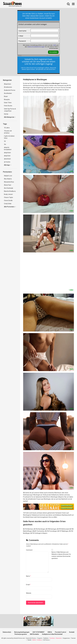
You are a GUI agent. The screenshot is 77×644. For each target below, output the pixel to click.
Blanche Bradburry (10, 191)
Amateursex (8, 87)
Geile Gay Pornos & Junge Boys (10, 110)
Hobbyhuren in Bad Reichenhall (52, 634)
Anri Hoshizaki (9, 188)
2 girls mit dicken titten (9, 137)
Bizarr (6, 96)
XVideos (39, 640)
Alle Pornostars (10, 207)
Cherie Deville (8, 200)
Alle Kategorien (10, 117)
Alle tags (8, 165)
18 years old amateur (8, 132)
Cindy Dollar (8, 204)
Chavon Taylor (9, 197)
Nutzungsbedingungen (22, 632)
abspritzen (7, 153)
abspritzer (7, 156)
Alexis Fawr (8, 185)
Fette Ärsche (8, 106)
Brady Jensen (8, 194)
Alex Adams (8, 179)
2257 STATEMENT (38, 632)
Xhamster (59, 638)
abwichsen (7, 159)
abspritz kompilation (8, 148)
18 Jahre (7, 128)
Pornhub (52, 638)
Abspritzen (8, 84)
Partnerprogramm (21, 634)
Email (28, 585)
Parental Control (61, 632)
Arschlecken (8, 93)
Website (29, 593)
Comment (29, 550)
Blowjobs (7, 99)
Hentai (6, 114)
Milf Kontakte (34, 634)
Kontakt (72, 632)
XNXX (34, 640)
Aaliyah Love (8, 176)
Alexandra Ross (9, 182)
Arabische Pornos (10, 90)
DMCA (50, 632)
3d (5, 141)
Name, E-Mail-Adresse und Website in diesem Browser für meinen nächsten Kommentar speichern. (61, 555)
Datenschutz (7, 632)
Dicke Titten (8, 103)
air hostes (7, 162)
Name (28, 576)
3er (5, 144)
